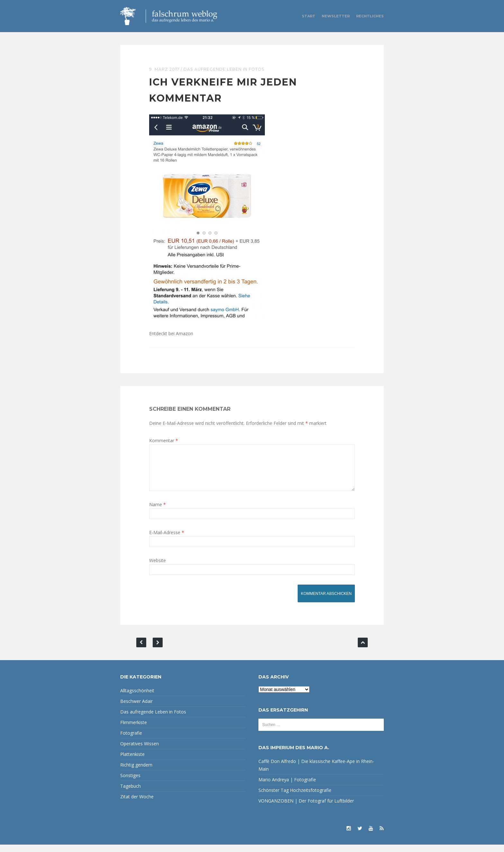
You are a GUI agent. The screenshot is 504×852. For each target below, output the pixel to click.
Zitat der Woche (137, 804)
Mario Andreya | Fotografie (287, 787)
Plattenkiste (132, 762)
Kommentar (164, 440)
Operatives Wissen (139, 751)
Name (157, 512)
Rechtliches (370, 16)
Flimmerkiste (134, 730)
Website (157, 568)
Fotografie (131, 740)
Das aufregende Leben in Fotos (226, 69)
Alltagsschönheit (137, 698)
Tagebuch (130, 793)
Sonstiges (130, 783)
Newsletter (336, 16)
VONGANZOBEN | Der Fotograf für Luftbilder (306, 808)
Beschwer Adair (136, 709)
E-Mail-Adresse (167, 540)
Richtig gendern (136, 772)
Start (309, 16)
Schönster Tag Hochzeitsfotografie (295, 798)
